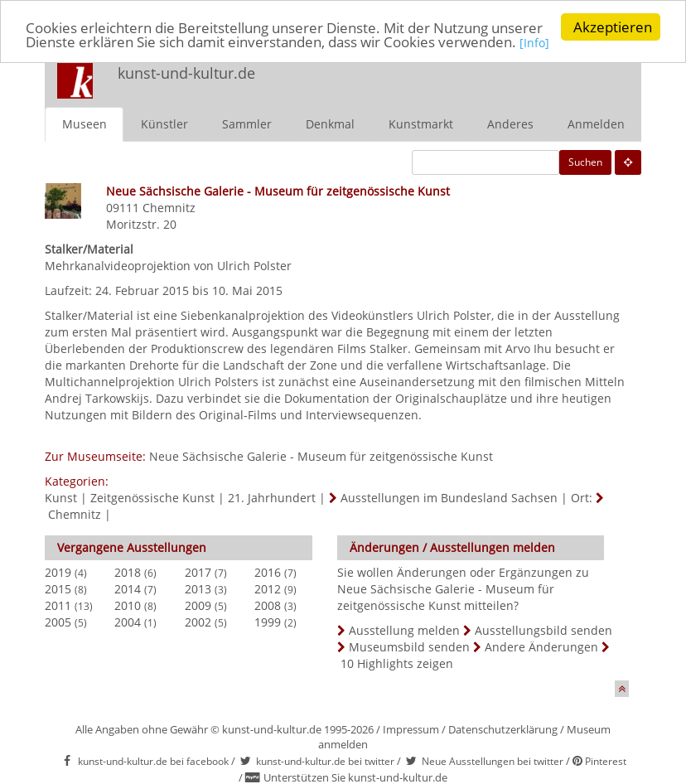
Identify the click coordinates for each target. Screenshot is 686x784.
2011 (58, 605)
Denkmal (330, 123)
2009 (198, 605)
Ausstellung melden (404, 629)
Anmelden (596, 123)
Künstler (164, 123)
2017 (198, 571)
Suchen (585, 161)
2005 (58, 621)
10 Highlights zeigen (397, 663)
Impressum (411, 728)
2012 (268, 588)
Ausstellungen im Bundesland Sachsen (449, 497)
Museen (85, 123)
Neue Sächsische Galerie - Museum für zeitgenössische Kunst (321, 455)
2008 (268, 605)
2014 (128, 588)
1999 (268, 621)
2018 (128, 571)
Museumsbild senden (409, 646)
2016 (268, 571)
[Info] (534, 42)
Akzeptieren (613, 27)
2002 (198, 621)
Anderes (510, 123)
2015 (58, 588)
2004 (128, 621)
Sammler (247, 123)
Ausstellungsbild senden (543, 629)
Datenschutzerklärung (503, 728)
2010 (128, 605)
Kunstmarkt (421, 123)
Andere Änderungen (541, 646)
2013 (198, 588)
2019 (58, 571)
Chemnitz (169, 207)
